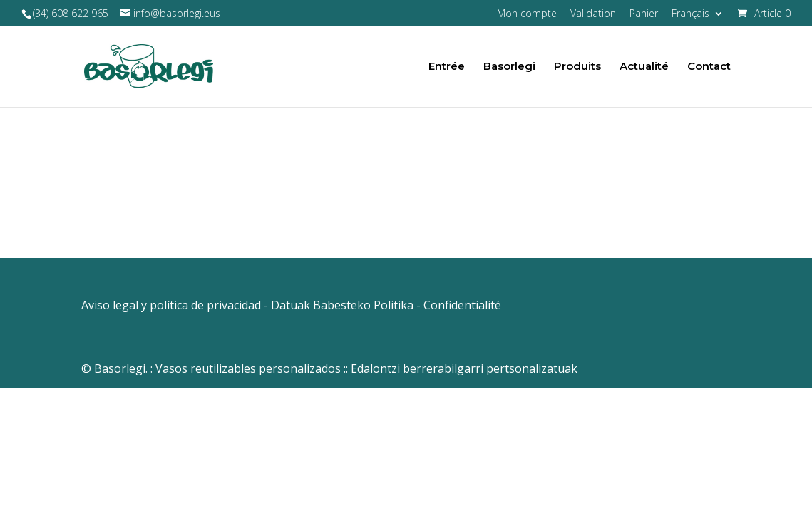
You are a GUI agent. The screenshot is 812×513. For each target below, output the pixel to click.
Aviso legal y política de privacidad (171, 305)
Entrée (447, 67)
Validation (593, 14)
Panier (644, 14)
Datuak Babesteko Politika (342, 305)
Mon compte (527, 14)
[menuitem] (698, 17)
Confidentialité (462, 305)
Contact (709, 67)
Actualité (644, 67)
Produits (577, 67)
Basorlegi (509, 67)
